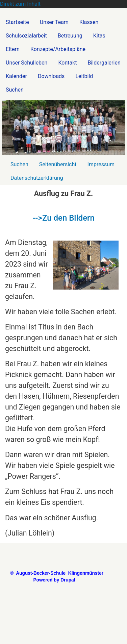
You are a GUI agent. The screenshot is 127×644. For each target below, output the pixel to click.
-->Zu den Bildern (63, 218)
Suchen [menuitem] (15, 90)
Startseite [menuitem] (17, 22)
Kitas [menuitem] (99, 36)
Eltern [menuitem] (13, 49)
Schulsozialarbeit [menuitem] (26, 36)
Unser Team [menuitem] (54, 22)
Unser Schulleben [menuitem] (27, 63)
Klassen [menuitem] (89, 22)
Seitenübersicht (58, 164)
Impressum (101, 164)
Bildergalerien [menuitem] (104, 63)
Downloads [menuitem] (51, 76)
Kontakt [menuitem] (67, 63)
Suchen (19, 164)
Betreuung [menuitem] (70, 36)
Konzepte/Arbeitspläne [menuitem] (58, 49)
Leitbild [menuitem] (84, 76)
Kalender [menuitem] (16, 76)
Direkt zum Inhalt (20, 4)
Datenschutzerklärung (37, 178)
